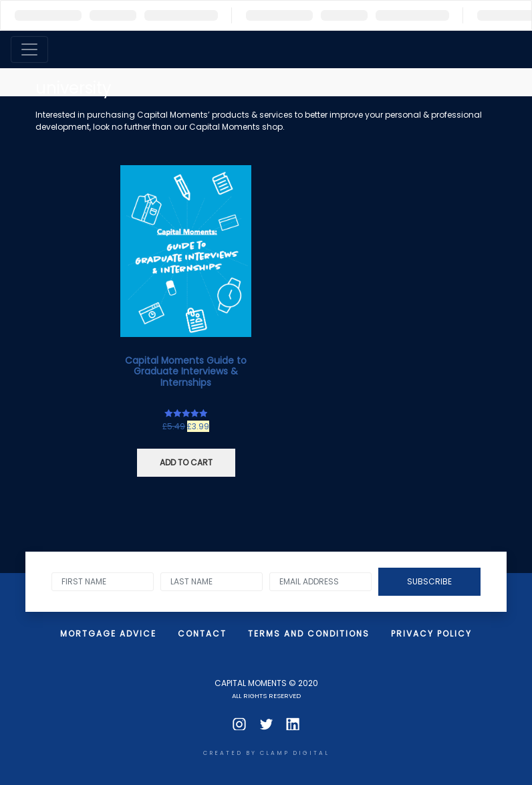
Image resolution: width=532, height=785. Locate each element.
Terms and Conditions (309, 634)
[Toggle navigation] (29, 49)
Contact (202, 634)
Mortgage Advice (108, 634)
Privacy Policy (431, 634)
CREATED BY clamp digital (266, 753)
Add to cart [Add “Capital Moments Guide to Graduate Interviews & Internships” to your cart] (186, 462)
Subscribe (429, 581)
